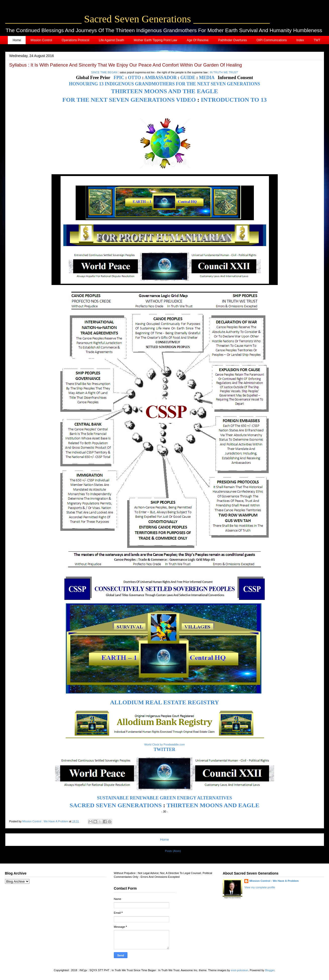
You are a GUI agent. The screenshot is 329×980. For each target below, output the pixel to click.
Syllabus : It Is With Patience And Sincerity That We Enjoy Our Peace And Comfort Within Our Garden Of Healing (126, 65)
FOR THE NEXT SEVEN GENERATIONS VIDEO (129, 100)
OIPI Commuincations (272, 40)
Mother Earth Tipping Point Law (155, 40)
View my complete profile (260, 887)
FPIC (119, 78)
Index (300, 40)
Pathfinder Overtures (232, 40)
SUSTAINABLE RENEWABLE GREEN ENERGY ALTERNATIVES (164, 798)
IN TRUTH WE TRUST (224, 72)
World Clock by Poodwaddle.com (164, 744)
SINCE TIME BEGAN (104, 72)
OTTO (134, 78)
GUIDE (188, 78)
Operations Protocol (75, 40)
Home (17, 40)
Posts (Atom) (173, 851)
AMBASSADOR (161, 78)
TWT (317, 40)
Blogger (270, 970)
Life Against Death (111, 40)
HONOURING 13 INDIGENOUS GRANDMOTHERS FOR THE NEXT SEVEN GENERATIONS (164, 84)
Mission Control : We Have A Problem (274, 881)
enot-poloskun (239, 970)
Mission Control (41, 40)
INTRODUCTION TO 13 (234, 100)
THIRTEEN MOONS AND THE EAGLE (164, 91)
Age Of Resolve (198, 40)
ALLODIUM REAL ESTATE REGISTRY (165, 702)
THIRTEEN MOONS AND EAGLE (213, 805)
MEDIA (207, 78)
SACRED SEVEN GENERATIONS (116, 805)
